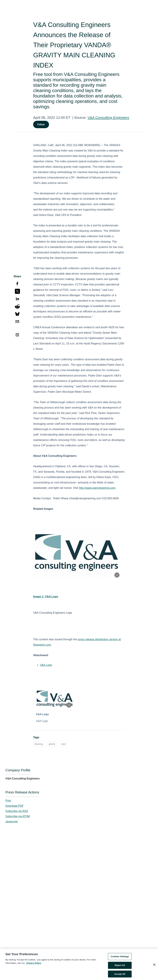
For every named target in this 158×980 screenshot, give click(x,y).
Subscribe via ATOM (18, 816)
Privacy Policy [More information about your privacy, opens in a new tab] (34, 964)
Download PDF (15, 806)
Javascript (11, 822)
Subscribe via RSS (17, 811)
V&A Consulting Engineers (108, 117)
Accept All (120, 975)
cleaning (39, 744)
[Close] (154, 966)
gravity (52, 744)
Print (8, 801)
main (63, 744)
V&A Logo (46, 665)
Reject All (120, 966)
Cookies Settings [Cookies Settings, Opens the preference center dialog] (120, 958)
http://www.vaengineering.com (97, 488)
